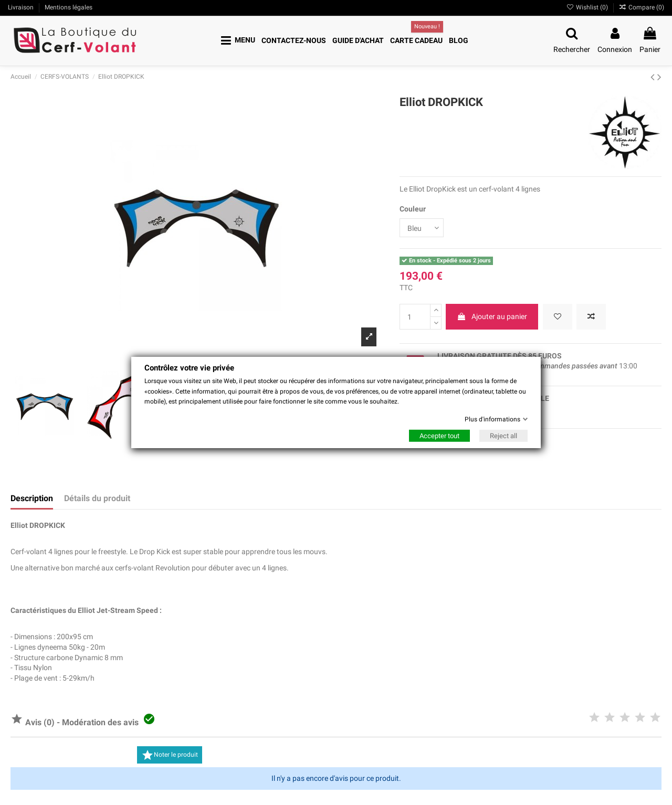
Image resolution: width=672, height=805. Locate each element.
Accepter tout (439, 436)
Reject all (503, 436)
